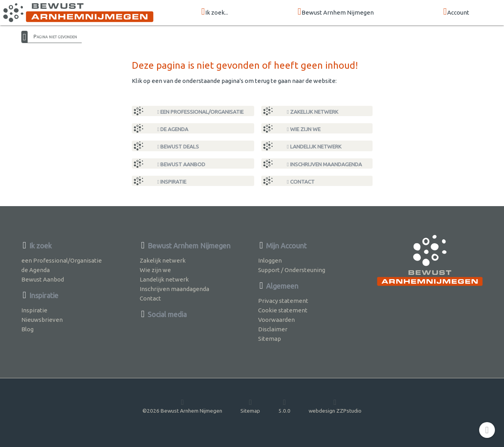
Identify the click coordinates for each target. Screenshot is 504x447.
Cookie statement (283, 310)
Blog (27, 329)
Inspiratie (172, 182)
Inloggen (270, 260)
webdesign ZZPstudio (335, 406)
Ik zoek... (215, 12)
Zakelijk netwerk (313, 112)
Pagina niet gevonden (55, 36)
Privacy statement (283, 301)
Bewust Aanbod (182, 164)
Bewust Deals (178, 146)
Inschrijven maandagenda (324, 164)
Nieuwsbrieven (42, 320)
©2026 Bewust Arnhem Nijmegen (182, 406)
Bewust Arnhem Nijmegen (336, 12)
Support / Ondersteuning (292, 270)
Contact (301, 182)
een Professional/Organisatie (201, 112)
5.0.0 (285, 406)
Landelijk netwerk (314, 146)
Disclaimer (273, 329)
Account (456, 12)
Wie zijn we (304, 129)
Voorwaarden (276, 320)
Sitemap (270, 339)
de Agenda (173, 129)
